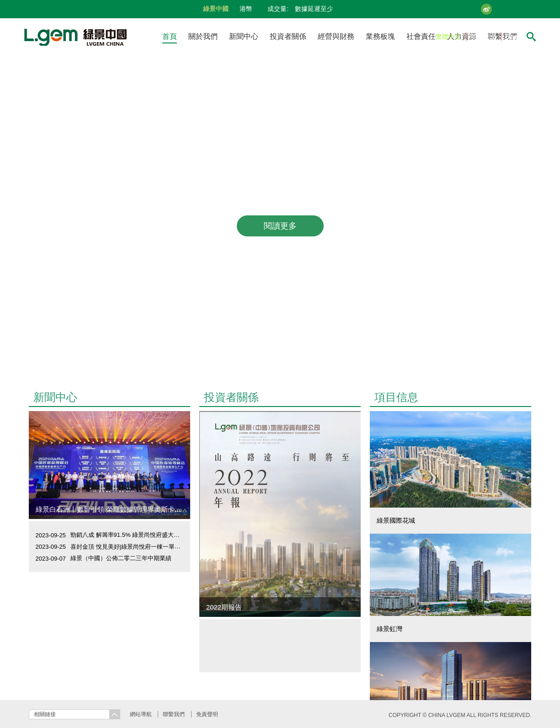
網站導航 (141, 714)
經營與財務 (336, 36)
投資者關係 (288, 36)
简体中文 (484, 37)
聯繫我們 (174, 714)
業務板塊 (380, 36)
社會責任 (421, 36)
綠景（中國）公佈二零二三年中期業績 (121, 558)
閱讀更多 (280, 226)
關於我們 (203, 36)
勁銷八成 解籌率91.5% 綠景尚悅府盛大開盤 (128, 535)
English (517, 37)
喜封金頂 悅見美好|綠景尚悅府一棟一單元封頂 (131, 547)
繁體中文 (448, 37)
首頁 (170, 36)
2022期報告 (224, 607)
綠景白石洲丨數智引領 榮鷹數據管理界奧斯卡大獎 (112, 509)
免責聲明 (207, 714)
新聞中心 (244, 36)
